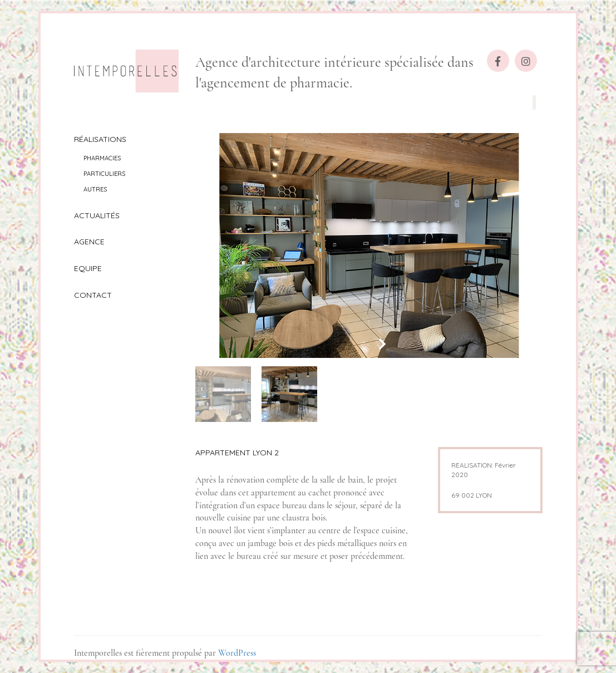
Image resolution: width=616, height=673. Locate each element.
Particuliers (104, 174)
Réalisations (100, 139)
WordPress (237, 653)
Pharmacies (102, 158)
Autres (95, 189)
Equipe (88, 268)
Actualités (97, 215)
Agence (89, 242)
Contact (93, 295)
